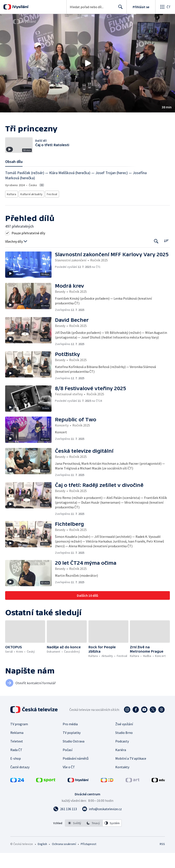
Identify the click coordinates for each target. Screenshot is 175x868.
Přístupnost (88, 859)
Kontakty (122, 782)
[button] (87, 63)
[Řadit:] (166, 256)
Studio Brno (124, 748)
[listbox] (93, 838)
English (42, 859)
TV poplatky (72, 748)
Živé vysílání (124, 739)
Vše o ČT (69, 782)
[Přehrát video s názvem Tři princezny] (88, 63)
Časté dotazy (20, 782)
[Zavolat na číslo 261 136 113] (65, 824)
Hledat (119, 9)
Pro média (70, 739)
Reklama (17, 748)
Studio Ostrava (74, 756)
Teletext (17, 756)
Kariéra (121, 765)
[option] (75, 838)
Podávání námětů (76, 773)
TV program (19, 739)
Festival (53, 210)
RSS (162, 859)
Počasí (68, 765)
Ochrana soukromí (64, 859)
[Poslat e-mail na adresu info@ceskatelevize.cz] (102, 824)
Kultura (12, 210)
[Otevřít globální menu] (165, 7)
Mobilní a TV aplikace (131, 773)
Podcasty (122, 756)
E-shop (16, 773)
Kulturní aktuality (33, 210)
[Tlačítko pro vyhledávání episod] (156, 256)
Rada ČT (16, 765)
